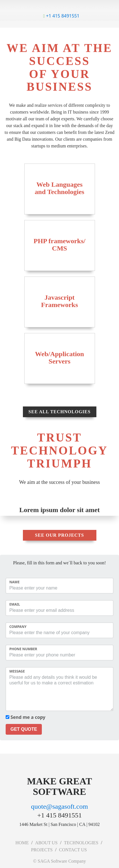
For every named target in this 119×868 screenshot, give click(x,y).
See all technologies (60, 412)
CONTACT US (73, 850)
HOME (22, 843)
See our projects (59, 535)
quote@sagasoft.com (59, 806)
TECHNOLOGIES (81, 843)
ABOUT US (46, 843)
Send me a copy (25, 717)
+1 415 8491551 (61, 16)
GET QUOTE (24, 729)
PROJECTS (42, 850)
